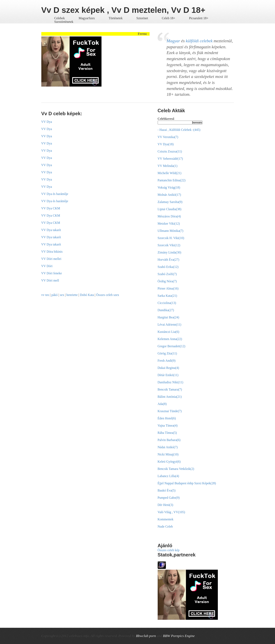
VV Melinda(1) (168, 166)
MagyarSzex (87, 18)
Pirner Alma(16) (168, 288)
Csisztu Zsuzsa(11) (170, 151)
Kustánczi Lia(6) (168, 332)
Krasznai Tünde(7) (170, 411)
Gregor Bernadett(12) (171, 346)
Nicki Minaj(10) (168, 454)
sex (62, 295)
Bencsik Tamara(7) (170, 389)
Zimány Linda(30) (169, 252)
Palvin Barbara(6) (169, 440)
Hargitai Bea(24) (168, 317)
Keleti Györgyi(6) (169, 462)
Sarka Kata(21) (167, 296)
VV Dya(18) (166, 144)
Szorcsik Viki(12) (169, 245)
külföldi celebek (199, 41)
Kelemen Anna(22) (170, 339)
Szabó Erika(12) (168, 267)
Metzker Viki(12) (169, 224)
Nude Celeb (165, 526)
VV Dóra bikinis (52, 252)
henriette (72, 295)
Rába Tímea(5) (167, 433)
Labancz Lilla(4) (168, 476)
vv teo (45, 295)
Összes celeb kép (169, 550)
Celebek (60, 18)
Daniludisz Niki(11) (170, 382)
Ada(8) (162, 404)
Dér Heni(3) (165, 505)
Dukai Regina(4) (168, 368)
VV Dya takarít (51, 230)
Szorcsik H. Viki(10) (171, 238)
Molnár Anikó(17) (169, 195)
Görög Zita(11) (167, 353)
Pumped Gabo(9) (169, 498)
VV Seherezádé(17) (170, 159)
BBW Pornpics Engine (179, 636)
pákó (54, 295)
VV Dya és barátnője (55, 194)
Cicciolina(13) (167, 303)
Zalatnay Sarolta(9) (170, 202)
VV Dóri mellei (51, 259)
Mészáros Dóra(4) (169, 216)
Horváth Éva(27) (168, 260)
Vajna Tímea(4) (168, 425)
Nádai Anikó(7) (168, 447)
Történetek (116, 18)
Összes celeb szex (108, 295)
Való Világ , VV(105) (171, 512)
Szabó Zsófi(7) (167, 274)
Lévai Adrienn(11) (169, 325)
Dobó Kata (87, 295)
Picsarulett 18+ (199, 18)
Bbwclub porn (146, 636)
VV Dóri (47, 266)
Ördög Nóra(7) (167, 281)
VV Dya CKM (51, 208)
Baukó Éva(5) (167, 490)
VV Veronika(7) (168, 137)
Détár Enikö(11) (168, 375)
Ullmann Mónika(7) (170, 231)
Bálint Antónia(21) (170, 397)
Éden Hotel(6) (167, 418)
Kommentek (166, 519)
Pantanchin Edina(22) (172, 180)
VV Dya (47, 122)
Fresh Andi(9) (167, 361)
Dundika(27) (166, 310)
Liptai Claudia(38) (170, 209)
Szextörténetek (64, 22)
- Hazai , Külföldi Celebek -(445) (179, 130)
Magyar (173, 41)
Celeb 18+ (168, 18)
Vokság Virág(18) (169, 187)
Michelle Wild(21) (170, 173)
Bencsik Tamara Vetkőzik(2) (176, 469)
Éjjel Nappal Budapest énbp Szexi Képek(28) (187, 483)
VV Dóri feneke (52, 273)
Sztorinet (143, 18)
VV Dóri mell (50, 280)
